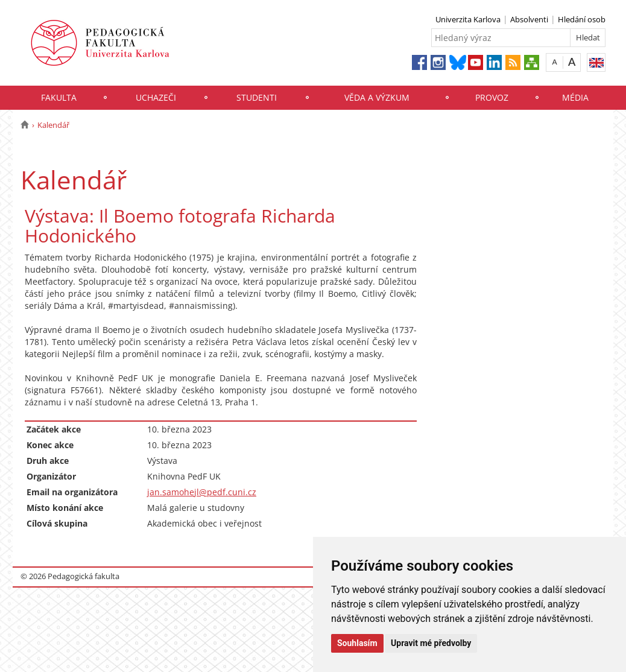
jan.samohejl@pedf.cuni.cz (202, 492)
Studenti (257, 97)
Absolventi (529, 19)
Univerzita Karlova (468, 19)
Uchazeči (156, 97)
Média (575, 97)
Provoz (492, 97)
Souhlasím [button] (357, 643)
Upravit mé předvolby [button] (431, 643)
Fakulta (59, 97)
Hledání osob (582, 19)
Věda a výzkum (377, 97)
